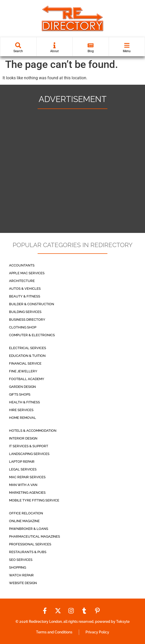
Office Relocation (26, 513)
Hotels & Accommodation (33, 431)
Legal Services (23, 469)
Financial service (25, 363)
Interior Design (23, 438)
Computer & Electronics (32, 335)
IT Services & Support (29, 446)
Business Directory (27, 320)
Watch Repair (21, 575)
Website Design (23, 583)
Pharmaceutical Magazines (35, 536)
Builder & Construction (32, 304)
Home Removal (23, 418)
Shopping (18, 567)
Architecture (22, 281)
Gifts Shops (20, 394)
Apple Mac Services (27, 273)
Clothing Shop (23, 327)
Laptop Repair (22, 462)
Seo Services (21, 560)
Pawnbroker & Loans (29, 529)
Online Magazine (24, 521)
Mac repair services (27, 477)
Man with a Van (23, 485)
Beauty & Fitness (25, 296)
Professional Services (30, 544)
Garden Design (22, 387)
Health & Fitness (24, 402)
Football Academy (27, 379)
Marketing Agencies (27, 493)
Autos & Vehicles (25, 289)
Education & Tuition (27, 356)
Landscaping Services (29, 454)
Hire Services (21, 410)
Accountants (22, 265)
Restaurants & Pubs (28, 552)
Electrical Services (28, 348)
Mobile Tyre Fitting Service (34, 500)
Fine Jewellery (23, 371)
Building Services (25, 312)
